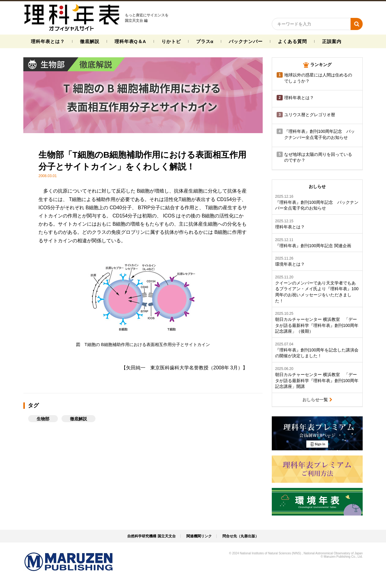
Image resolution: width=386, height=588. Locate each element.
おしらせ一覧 (317, 400)
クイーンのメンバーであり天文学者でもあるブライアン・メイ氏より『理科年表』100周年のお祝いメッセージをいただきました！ (317, 292)
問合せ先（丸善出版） (241, 536)
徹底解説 (90, 41)
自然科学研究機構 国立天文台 (151, 536)
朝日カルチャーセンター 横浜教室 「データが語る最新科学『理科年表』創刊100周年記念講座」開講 (317, 380)
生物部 (43, 419)
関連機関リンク (199, 536)
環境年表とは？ (290, 264)
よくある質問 (292, 41)
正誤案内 (332, 41)
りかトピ (171, 41)
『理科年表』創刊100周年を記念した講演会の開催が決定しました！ (317, 353)
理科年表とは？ (48, 41)
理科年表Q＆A (130, 41)
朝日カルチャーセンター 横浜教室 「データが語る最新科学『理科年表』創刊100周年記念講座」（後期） (317, 325)
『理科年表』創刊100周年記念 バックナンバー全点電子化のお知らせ (317, 205)
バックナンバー (246, 41)
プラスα (205, 41)
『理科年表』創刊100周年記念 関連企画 (313, 246)
